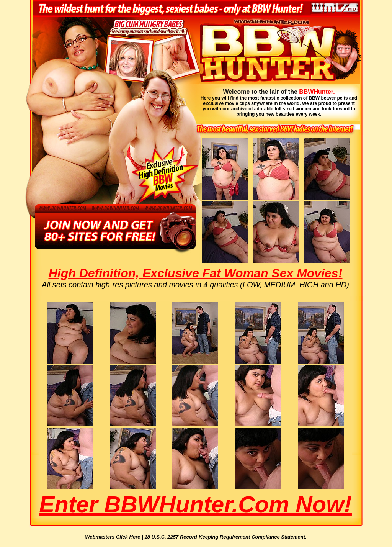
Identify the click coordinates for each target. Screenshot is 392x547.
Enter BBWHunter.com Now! (195, 504)
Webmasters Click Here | (115, 537)
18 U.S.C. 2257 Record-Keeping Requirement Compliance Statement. (225, 537)
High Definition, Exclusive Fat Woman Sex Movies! (196, 273)
